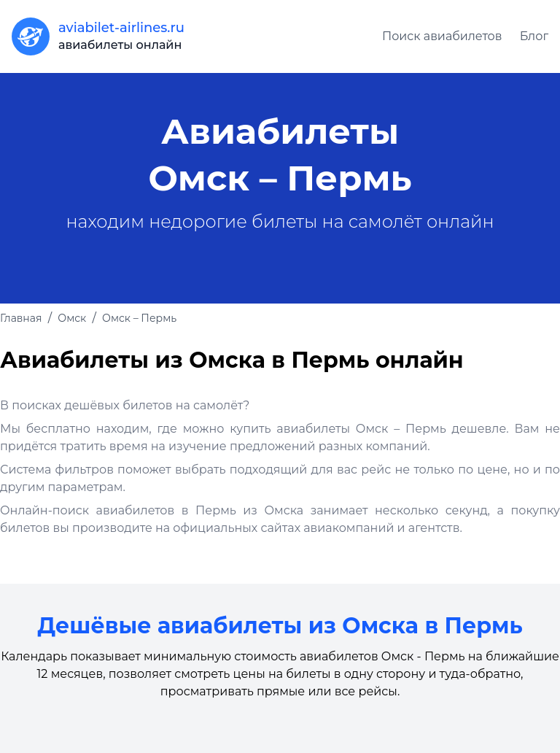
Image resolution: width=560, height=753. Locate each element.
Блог (534, 36)
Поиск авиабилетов (442, 36)
